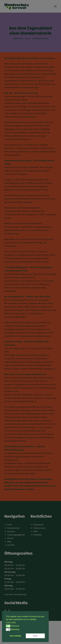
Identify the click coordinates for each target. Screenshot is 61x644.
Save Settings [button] (15, 636)
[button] (8, 626)
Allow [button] (35, 636)
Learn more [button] (11, 622)
